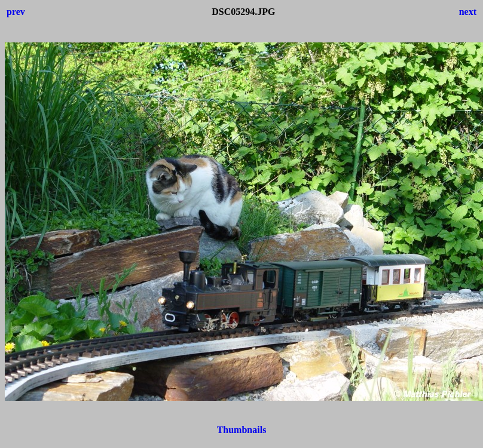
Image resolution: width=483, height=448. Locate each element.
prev (16, 12)
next (468, 12)
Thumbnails (242, 430)
